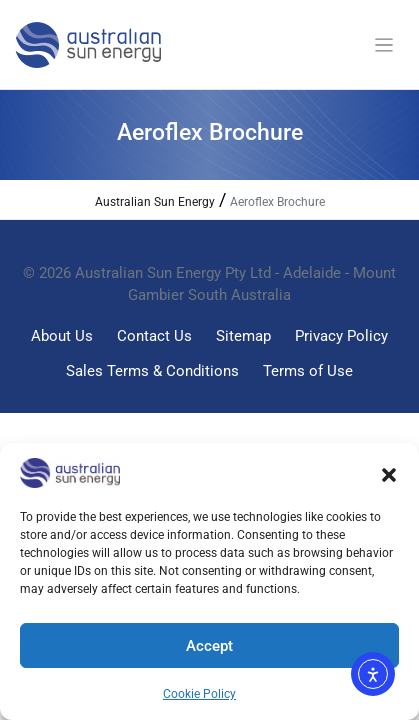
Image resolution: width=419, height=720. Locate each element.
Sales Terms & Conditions (152, 371)
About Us (62, 336)
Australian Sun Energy (155, 202)
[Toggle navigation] (384, 45)
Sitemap (243, 336)
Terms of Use (308, 371)
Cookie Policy (199, 694)
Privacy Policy (341, 336)
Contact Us (154, 336)
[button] (389, 473)
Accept (209, 646)
